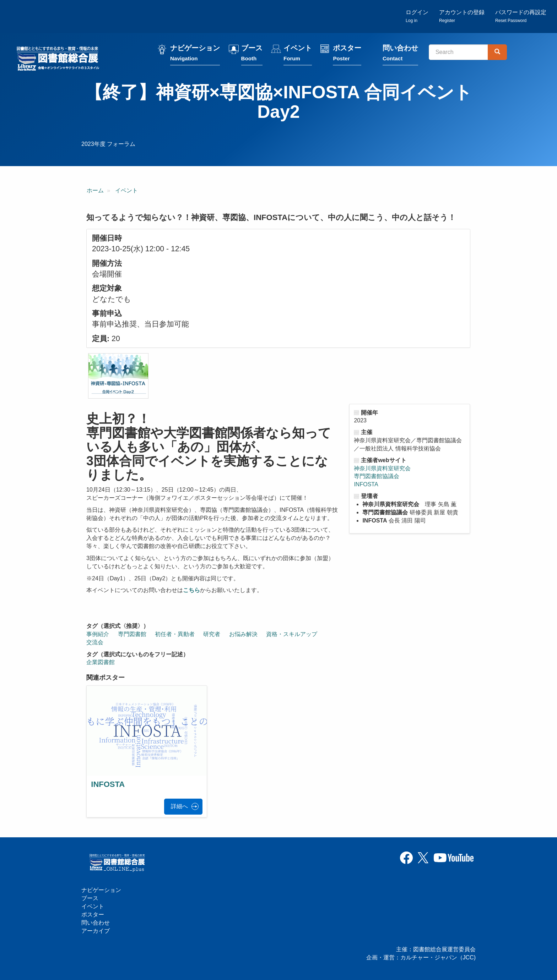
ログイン (417, 16)
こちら (191, 590)
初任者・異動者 (175, 634)
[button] (118, 376)
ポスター (347, 54)
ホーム (95, 190)
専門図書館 (132, 634)
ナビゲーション (195, 54)
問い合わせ (400, 54)
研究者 (212, 634)
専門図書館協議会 (377, 476)
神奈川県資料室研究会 (382, 468)
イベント (298, 54)
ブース (252, 54)
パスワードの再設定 (521, 16)
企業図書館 (101, 662)
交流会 (95, 642)
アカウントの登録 (462, 16)
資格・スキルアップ (292, 634)
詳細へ (179, 806)
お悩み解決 (243, 634)
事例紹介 (98, 634)
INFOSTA (366, 484)
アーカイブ (96, 931)
